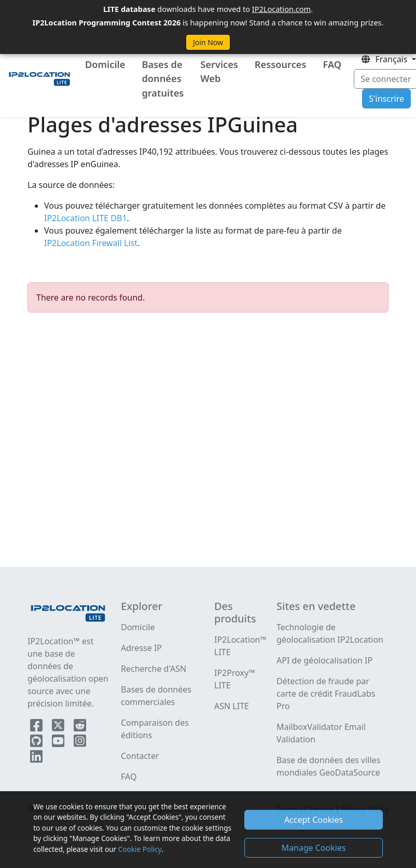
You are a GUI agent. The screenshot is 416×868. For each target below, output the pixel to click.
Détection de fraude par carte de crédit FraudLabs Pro (326, 694)
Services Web (219, 71)
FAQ (332, 64)
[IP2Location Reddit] (80, 727)
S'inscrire (386, 99)
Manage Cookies (313, 848)
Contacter (140, 756)
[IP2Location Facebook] (37, 727)
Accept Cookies (314, 820)
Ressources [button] (281, 64)
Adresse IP (141, 648)
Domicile (105, 64)
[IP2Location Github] (37, 743)
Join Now (208, 42)
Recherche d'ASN (154, 669)
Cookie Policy (140, 849)
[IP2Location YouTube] (59, 743)
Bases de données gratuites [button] (163, 79)
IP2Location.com (281, 9)
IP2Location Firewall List (91, 243)
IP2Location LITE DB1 (86, 218)
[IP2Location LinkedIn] (36, 758)
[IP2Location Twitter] (59, 727)
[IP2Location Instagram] (80, 743)
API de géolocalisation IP (324, 660)
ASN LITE (232, 706)
